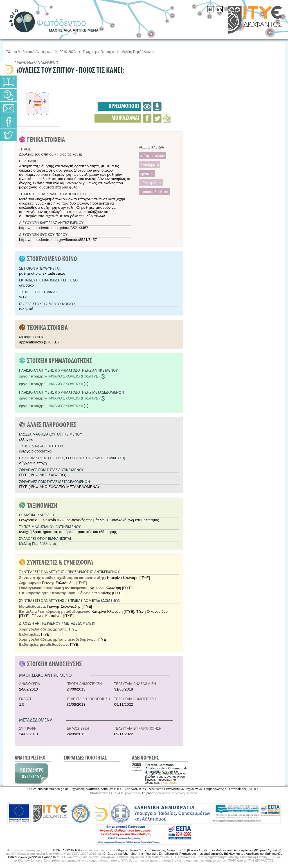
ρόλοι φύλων (151, 183)
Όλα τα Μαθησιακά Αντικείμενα (29, 52)
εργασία (147, 174)
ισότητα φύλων (153, 156)
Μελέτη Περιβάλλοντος (138, 52)
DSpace (148, 793)
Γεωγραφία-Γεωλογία (99, 52)
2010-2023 (68, 52)
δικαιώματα (150, 165)
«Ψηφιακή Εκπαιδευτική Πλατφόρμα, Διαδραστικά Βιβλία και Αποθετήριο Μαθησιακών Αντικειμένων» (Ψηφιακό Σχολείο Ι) (198, 850)
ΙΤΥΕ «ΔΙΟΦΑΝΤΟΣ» (68, 850)
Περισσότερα (169, 783)
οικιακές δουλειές (155, 192)
